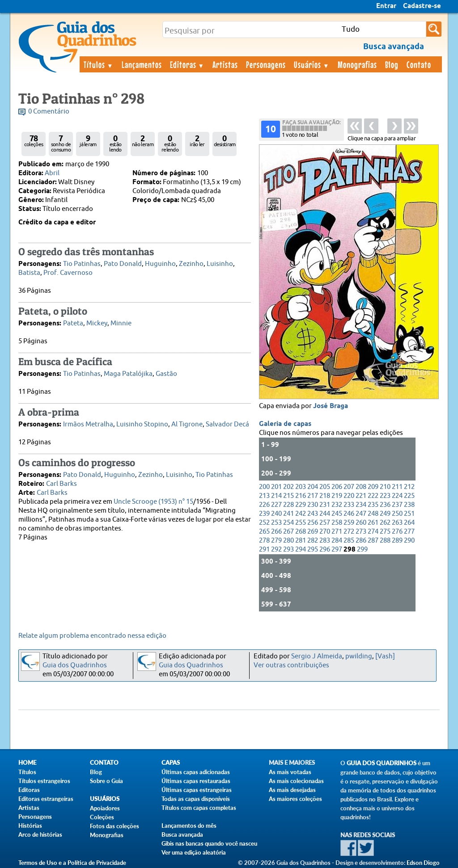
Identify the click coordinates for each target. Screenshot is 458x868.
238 (409, 505)
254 (288, 523)
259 (349, 523)
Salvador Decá (227, 424)
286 (361, 541)
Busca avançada (182, 834)
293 (288, 550)
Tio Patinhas (82, 264)
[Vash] (385, 656)
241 (288, 514)
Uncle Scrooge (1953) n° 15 (153, 502)
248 (373, 514)
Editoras (187, 64)
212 (409, 487)
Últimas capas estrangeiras (197, 790)
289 (397, 541)
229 (301, 505)
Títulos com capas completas (199, 808)
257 (325, 523)
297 (337, 550)
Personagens (266, 64)
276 (397, 532)
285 (349, 541)
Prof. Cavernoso (68, 273)
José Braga (331, 406)
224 (397, 496)
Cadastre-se (422, 6)
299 (362, 550)
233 (349, 505)
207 (349, 487)
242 (301, 514)
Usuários (312, 64)
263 (397, 523)
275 (385, 532)
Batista (29, 273)
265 (264, 532)
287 (373, 541)
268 (301, 532)
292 (276, 550)
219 (337, 496)
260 (361, 523)
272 (349, 532)
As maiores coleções (295, 799)
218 (325, 496)
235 (373, 505)
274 (373, 532)
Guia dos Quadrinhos (75, 665)
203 (301, 487)
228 (288, 505)
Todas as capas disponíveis (196, 799)
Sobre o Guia (106, 781)
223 (385, 496)
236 (385, 505)
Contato (419, 64)
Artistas (225, 64)
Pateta (73, 323)
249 (385, 514)
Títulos (99, 64)
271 (337, 532)
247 (361, 514)
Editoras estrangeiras (46, 799)
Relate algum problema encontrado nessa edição (92, 636)
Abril (52, 173)
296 (325, 550)
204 (313, 487)
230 (313, 505)
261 (373, 523)
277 (409, 532)
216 (301, 496)
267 (288, 532)
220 (349, 496)
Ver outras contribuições (291, 665)
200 (264, 487)
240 (276, 514)
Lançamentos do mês (189, 826)
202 (288, 487)
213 (264, 496)
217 (313, 496)
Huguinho (160, 264)
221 (361, 496)
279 (276, 541)
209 (373, 487)
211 (397, 487)
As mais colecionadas (296, 781)
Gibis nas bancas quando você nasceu (209, 843)
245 (337, 514)
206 (337, 487)
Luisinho (220, 264)
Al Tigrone (187, 424)
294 (301, 550)
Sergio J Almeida (317, 656)
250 (397, 514)
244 (325, 514)
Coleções (102, 817)
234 (361, 505)
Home (27, 763)
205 (325, 487)
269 (313, 532)
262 (385, 523)
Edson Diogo (423, 863)
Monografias (357, 64)
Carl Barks (61, 484)
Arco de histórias (40, 834)
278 (264, 541)
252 (264, 523)
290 (409, 541)
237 (397, 505)
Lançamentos (142, 64)
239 (264, 514)
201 (276, 487)
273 (361, 532)
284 (337, 541)
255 (301, 523)
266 (276, 532)
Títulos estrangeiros (44, 781)
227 (276, 505)
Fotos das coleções (114, 826)
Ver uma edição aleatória (194, 852)
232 (337, 505)
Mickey (97, 323)
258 (337, 523)
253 (276, 523)
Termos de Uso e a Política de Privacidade (72, 863)
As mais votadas (290, 772)
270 (325, 532)
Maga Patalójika (128, 374)
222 (373, 496)
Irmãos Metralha (88, 424)
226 (264, 505)
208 (361, 487)
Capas (171, 763)
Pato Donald (123, 264)
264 (409, 523)
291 (264, 550)
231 (325, 505)
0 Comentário (49, 112)
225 (409, 496)
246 (349, 514)
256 (313, 523)
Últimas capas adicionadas (196, 772)
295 (313, 550)
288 (385, 541)
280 (288, 541)
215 (288, 496)
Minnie (121, 323)
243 (313, 514)
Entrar (386, 6)
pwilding (359, 656)
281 (301, 541)
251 (409, 514)
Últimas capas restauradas (196, 781)
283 (325, 541)
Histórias (30, 826)
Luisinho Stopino (142, 424)
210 (385, 487)
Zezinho (191, 264)
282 (313, 541)
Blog (392, 64)
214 (276, 496)
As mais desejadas (292, 790)
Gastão (166, 374)
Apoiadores (105, 808)
